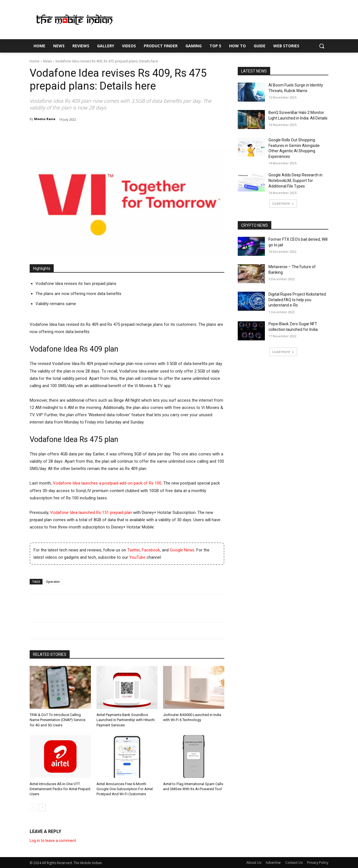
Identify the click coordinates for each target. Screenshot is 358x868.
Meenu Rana (45, 119)
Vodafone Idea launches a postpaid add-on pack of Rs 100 (107, 483)
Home (35, 61)
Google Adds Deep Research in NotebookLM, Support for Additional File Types (295, 180)
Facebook (151, 550)
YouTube (137, 557)
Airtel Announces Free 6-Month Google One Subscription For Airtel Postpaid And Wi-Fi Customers (125, 789)
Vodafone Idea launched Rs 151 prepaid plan (91, 513)
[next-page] (42, 808)
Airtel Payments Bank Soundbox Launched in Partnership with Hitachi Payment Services (126, 720)
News (47, 61)
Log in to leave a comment (53, 841)
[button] (322, 46)
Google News (182, 550)
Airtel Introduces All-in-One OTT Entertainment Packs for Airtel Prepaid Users (60, 789)
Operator (53, 582)
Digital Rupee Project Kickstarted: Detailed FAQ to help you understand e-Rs (298, 300)
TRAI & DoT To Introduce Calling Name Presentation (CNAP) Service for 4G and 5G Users (57, 720)
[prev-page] (33, 808)
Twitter (134, 550)
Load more (283, 203)
